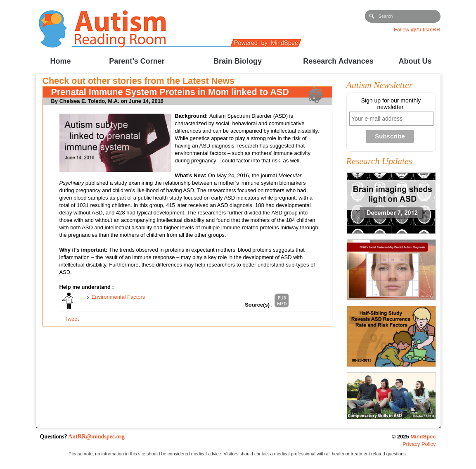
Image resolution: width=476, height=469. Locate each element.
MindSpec (423, 437)
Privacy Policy (419, 444)
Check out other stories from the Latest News (139, 81)
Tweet (72, 319)
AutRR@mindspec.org (96, 437)
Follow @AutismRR (417, 30)
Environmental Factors (118, 297)
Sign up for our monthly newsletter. (391, 104)
